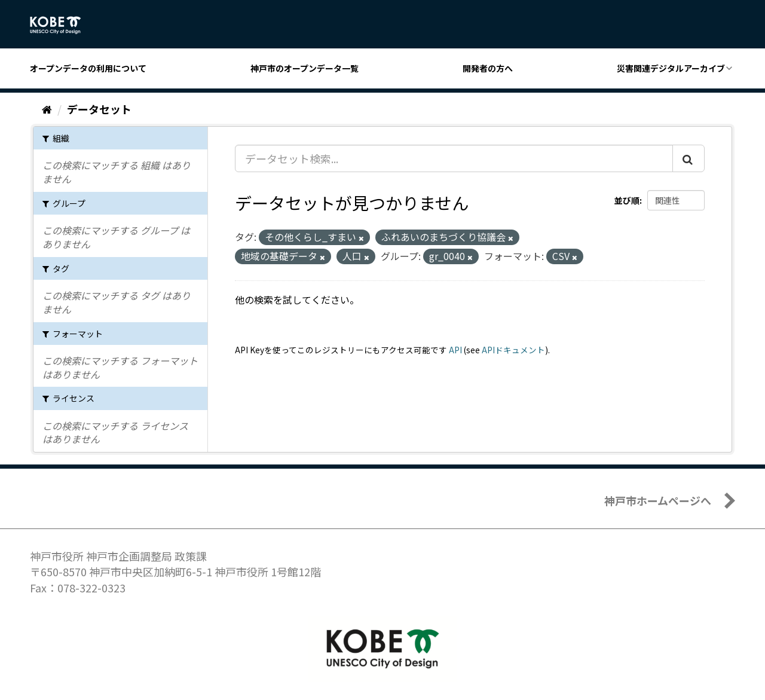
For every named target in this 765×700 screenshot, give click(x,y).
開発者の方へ (488, 68)
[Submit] (688, 158)
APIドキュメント (513, 350)
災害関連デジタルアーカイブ (671, 68)
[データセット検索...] (454, 158)
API (455, 350)
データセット (99, 109)
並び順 (627, 200)
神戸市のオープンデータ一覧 (305, 68)
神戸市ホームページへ (658, 500)
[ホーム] (47, 109)
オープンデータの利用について (88, 68)
